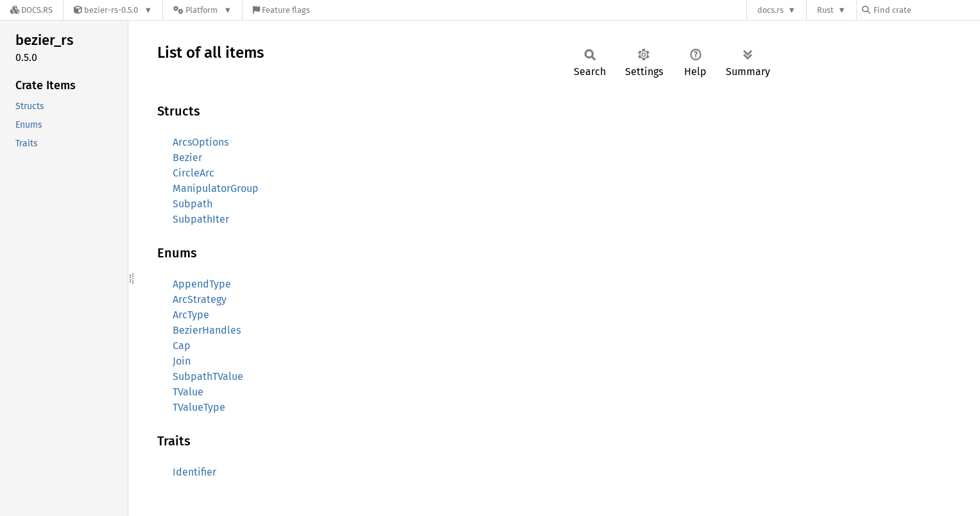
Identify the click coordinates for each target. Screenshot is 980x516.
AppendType (202, 284)
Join (182, 361)
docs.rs (770, 10)
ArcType (191, 315)
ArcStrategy (200, 299)
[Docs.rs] (31, 10)
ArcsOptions (201, 142)
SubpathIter (201, 219)
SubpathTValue (208, 376)
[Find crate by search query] (926, 10)
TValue (188, 392)
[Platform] (202, 10)
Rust (825, 10)
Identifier (194, 472)
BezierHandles (207, 330)
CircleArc (193, 173)
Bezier (187, 158)
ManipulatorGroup (216, 188)
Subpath (193, 204)
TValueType (199, 407)
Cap (182, 346)
